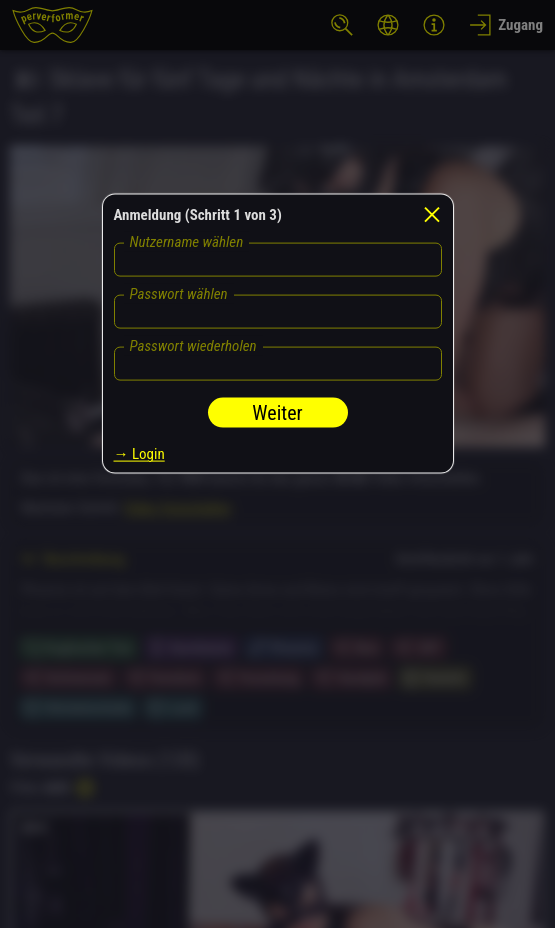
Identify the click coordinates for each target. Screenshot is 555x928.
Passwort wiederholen (193, 346)
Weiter (277, 413)
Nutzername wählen (187, 242)
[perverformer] (52, 25)
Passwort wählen (179, 294)
